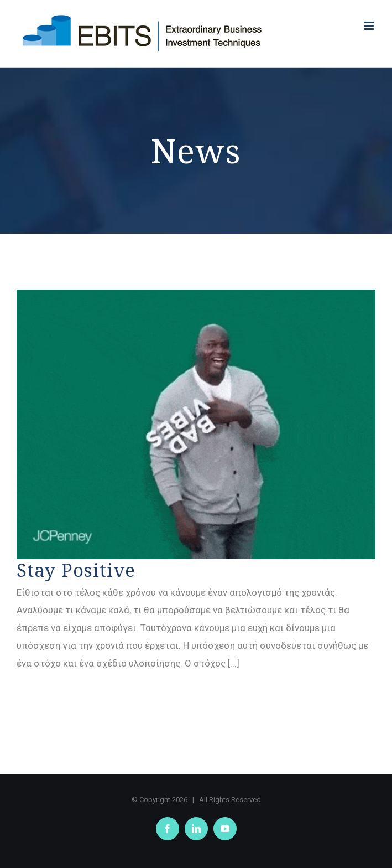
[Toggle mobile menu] (370, 26)
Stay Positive (76, 570)
